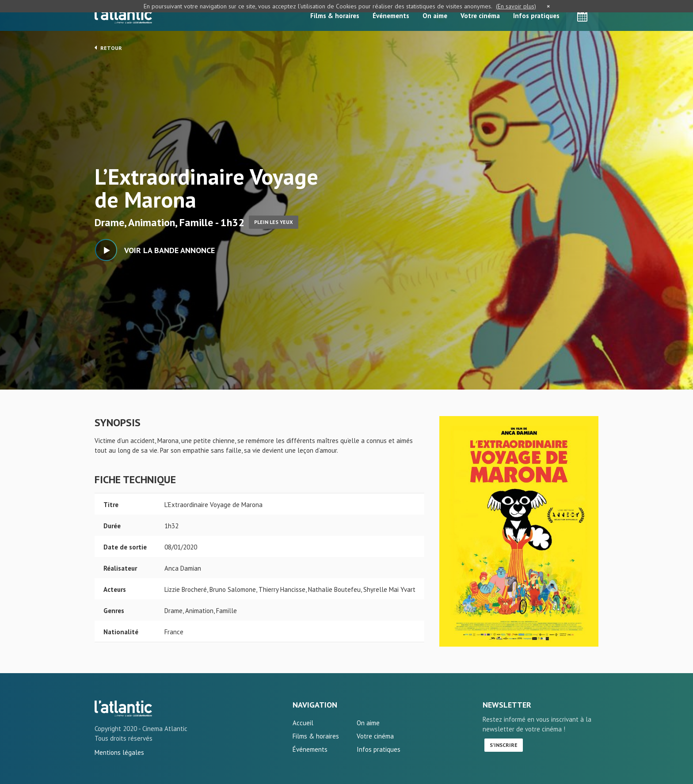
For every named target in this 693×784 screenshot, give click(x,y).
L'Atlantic (123, 15)
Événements (391, 16)
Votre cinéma (480, 16)
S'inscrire (504, 745)
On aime (435, 16)
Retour (108, 48)
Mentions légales (119, 752)
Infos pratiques (536, 16)
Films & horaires (335, 16)
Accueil (303, 723)
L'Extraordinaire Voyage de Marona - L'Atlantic (123, 708)
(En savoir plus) (516, 6)
